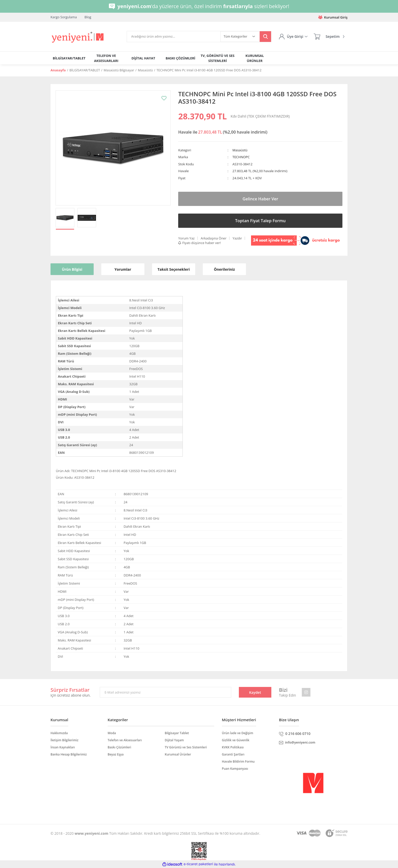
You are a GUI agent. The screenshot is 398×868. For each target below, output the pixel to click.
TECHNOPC (241, 157)
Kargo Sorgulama (64, 17)
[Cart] (329, 37)
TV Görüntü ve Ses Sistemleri (186, 747)
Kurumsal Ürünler (178, 754)
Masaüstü (240, 150)
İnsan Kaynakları (63, 747)
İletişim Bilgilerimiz (64, 740)
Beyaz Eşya (116, 754)
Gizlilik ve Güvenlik (236, 740)
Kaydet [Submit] (255, 692)
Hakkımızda (59, 733)
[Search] (174, 37)
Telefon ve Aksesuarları (125, 740)
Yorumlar (123, 269)
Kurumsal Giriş (333, 17)
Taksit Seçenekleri (174, 269)
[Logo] (78, 37)
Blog (88, 17)
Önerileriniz (225, 269)
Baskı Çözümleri (119, 747)
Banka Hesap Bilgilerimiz (69, 754)
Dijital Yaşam (174, 740)
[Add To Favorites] (164, 98)
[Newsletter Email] (165, 692)
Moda (112, 733)
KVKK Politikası (233, 747)
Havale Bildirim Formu (238, 761)
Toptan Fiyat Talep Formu (260, 221)
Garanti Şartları (233, 754)
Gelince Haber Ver (260, 199)
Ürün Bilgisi (72, 269)
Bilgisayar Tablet (177, 733)
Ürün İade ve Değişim (237, 733)
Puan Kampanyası (235, 769)
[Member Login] (293, 37)
